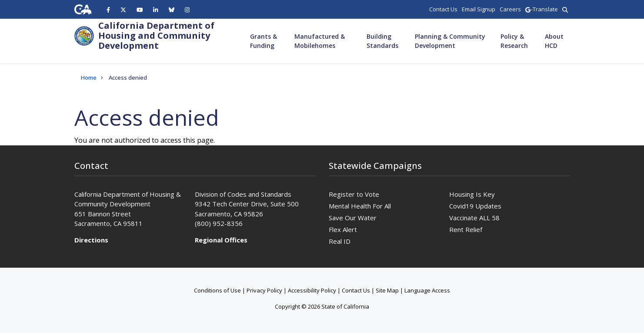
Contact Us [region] (443, 9)
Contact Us (356, 290)
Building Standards (382, 41)
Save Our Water (353, 218)
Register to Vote (354, 194)
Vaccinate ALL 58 (474, 218)
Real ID (340, 241)
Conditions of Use (217, 290)
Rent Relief (466, 229)
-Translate (541, 9)
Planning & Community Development (450, 41)
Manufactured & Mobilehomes (320, 41)
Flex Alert (343, 229)
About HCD (554, 41)
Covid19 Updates (475, 206)
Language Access (427, 290)
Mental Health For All (360, 206)
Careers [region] (510, 9)
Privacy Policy (264, 290)
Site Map (387, 290)
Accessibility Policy (312, 290)
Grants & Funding (264, 41)
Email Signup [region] (479, 9)
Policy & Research (514, 41)
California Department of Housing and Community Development (156, 35)
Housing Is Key (472, 194)
